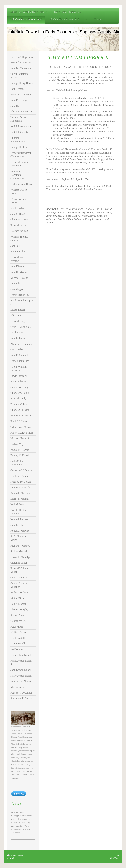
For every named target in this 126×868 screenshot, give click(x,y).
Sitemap (20, 855)
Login (116, 855)
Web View (114, 858)
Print (11, 855)
